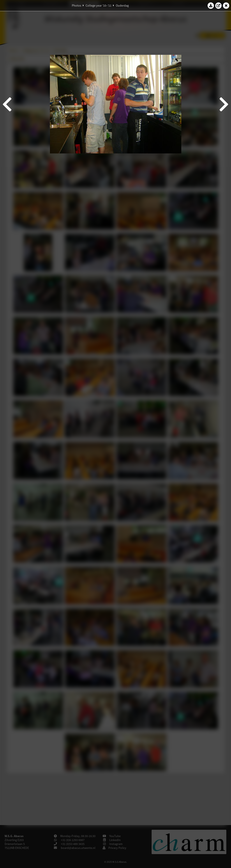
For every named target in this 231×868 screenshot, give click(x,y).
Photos (77, 5)
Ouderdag (122, 5)
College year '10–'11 (99, 5)
